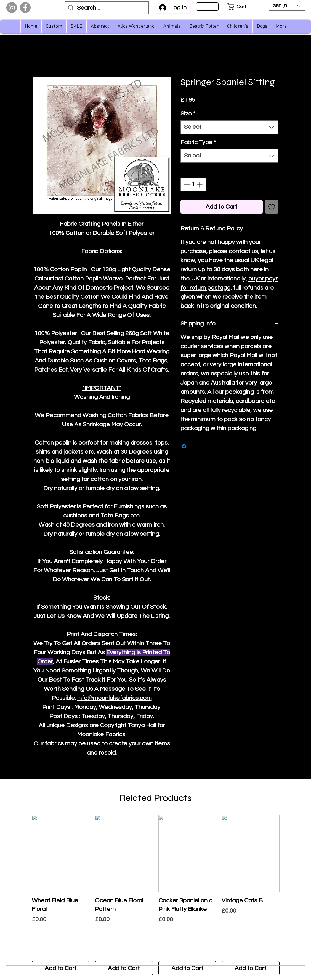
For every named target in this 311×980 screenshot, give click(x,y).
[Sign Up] (207, 7)
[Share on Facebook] (184, 446)
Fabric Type (198, 142)
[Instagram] (12, 8)
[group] (156, 895)
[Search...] (107, 8)
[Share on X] (195, 446)
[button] (240, 6)
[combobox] (229, 127)
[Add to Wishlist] (272, 207)
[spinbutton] (193, 184)
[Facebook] (25, 8)
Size (188, 114)
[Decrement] (186, 184)
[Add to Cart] (61, 968)
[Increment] (200, 184)
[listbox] (287, 6)
